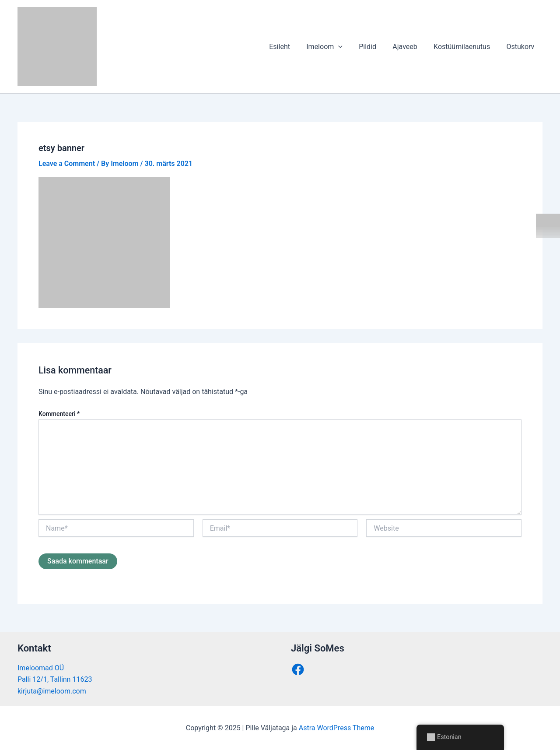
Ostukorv (521, 47)
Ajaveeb (411, 47)
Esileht (292, 47)
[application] (349, 47)
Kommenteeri (59, 414)
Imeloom (335, 47)
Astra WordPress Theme (336, 728)
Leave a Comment (67, 164)
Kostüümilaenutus (465, 47)
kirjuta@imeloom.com (52, 691)
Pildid (376, 47)
